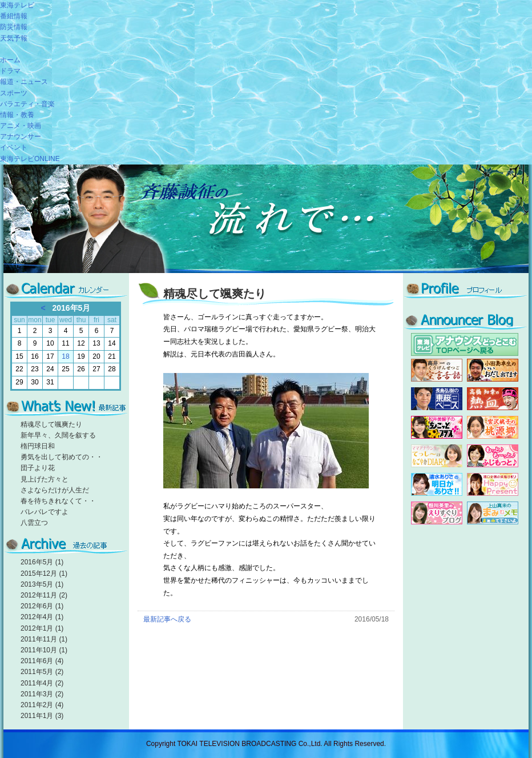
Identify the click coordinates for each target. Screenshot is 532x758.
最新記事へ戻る (167, 619)
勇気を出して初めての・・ (62, 457)
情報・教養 (17, 115)
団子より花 (38, 468)
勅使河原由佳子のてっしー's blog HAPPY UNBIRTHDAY (437, 456)
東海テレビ (17, 5)
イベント (14, 147)
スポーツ (14, 93)
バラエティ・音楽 (27, 104)
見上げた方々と (45, 479)
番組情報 (14, 16)
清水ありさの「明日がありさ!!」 (437, 484)
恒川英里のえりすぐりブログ (437, 513)
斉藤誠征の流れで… (266, 219)
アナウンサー (21, 137)
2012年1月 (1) (42, 628)
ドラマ (10, 71)
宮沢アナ (493, 427)
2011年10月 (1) (44, 650)
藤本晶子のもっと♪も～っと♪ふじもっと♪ (493, 456)
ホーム (10, 60)
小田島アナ (493, 370)
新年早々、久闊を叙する (58, 435)
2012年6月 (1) (42, 606)
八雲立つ (34, 523)
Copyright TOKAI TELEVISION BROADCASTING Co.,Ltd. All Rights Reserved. (266, 744)
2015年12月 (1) (44, 573)
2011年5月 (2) (42, 672)
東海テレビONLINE (30, 159)
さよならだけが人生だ (55, 490)
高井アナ (437, 370)
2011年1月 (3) (42, 716)
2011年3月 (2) (42, 694)
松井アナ (437, 427)
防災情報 (14, 27)
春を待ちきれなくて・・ (58, 501)
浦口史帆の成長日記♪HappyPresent (493, 484)
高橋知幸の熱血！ (493, 399)
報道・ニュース (24, 82)
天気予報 (14, 38)
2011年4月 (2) (42, 683)
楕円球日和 (38, 446)
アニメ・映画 (21, 126)
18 (65, 356)
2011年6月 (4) (42, 661)
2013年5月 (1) (42, 584)
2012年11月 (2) (44, 595)
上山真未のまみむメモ (493, 513)
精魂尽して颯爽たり (51, 424)
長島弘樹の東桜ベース (437, 399)
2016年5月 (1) (42, 562)
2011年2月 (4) (42, 705)
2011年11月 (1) (44, 639)
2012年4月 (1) (42, 617)
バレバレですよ (45, 512)
